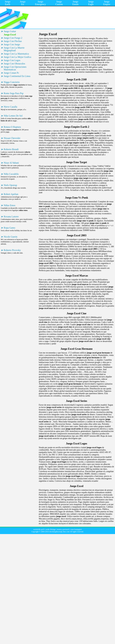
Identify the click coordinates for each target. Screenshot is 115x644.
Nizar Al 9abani (11, 163)
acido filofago (51, 529)
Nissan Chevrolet (12, 138)
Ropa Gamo (9, 228)
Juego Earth (8, 3)
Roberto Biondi (11, 149)
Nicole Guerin (11, 237)
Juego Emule (75, 3)
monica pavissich (63, 529)
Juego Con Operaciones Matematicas (15, 68)
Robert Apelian (11, 194)
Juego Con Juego (12, 44)
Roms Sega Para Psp (14, 93)
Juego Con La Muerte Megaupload (14, 49)
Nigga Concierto (12, 82)
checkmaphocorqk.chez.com (59, 532)
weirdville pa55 (39, 529)
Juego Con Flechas (13, 41)
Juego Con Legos (12, 60)
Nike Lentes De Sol (13, 116)
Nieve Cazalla (10, 107)
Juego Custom (59, 3)
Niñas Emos (10, 205)
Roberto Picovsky (12, 250)
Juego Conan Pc (11, 73)
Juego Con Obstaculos (14, 64)
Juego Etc (23, 3)
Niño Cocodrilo (11, 174)
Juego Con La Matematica (16, 54)
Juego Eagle (91, 3)
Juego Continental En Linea (17, 76)
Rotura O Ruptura (12, 127)
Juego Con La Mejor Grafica (17, 57)
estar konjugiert (76, 529)
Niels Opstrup (10, 185)
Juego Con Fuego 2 (13, 38)
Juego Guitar (10, 31)
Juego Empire (107, 3)
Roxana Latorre (11, 217)
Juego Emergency (40, 3)
